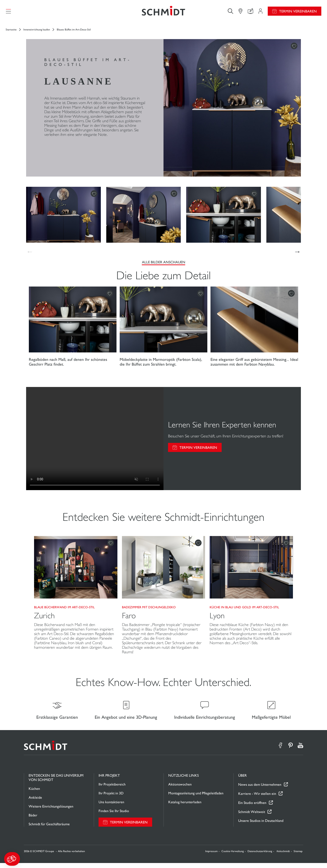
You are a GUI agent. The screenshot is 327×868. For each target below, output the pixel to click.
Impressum (211, 856)
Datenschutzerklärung (260, 856)
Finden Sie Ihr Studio (114, 816)
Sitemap (298, 856)
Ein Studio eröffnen (252, 807)
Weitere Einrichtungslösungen (51, 811)
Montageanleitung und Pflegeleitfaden (196, 798)
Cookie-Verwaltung (233, 856)
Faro (129, 618)
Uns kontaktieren (111, 807)
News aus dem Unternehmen (260, 789)
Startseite (11, 32)
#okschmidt (283, 856)
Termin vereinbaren (298, 12)
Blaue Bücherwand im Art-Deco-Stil (64, 610)
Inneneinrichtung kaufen (37, 32)
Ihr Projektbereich (112, 789)
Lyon (217, 618)
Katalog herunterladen (185, 807)
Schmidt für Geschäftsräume (49, 829)
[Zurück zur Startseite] (163, 12)
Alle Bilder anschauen (164, 265)
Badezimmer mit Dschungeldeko (149, 610)
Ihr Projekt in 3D (111, 798)
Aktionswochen (180, 789)
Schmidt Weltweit (252, 817)
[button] (12, 859)
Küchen (34, 794)
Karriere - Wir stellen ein (257, 798)
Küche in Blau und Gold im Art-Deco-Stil (244, 610)
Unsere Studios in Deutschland (261, 826)
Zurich (44, 618)
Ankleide (35, 802)
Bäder (33, 820)
